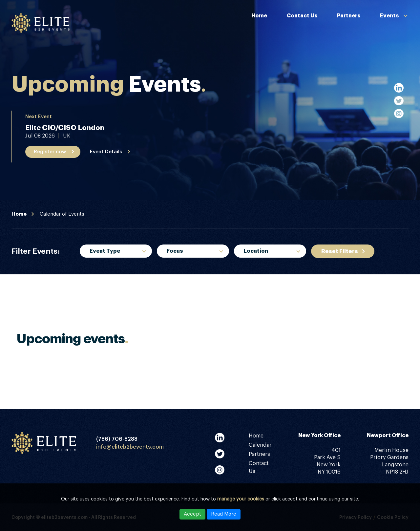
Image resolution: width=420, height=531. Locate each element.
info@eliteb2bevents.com (130, 447)
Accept (192, 514)
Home (259, 16)
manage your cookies (241, 499)
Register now (50, 152)
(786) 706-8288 (117, 439)
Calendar (260, 445)
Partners (349, 16)
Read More (224, 514)
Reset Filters (340, 251)
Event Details (106, 152)
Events (389, 16)
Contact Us (302, 16)
